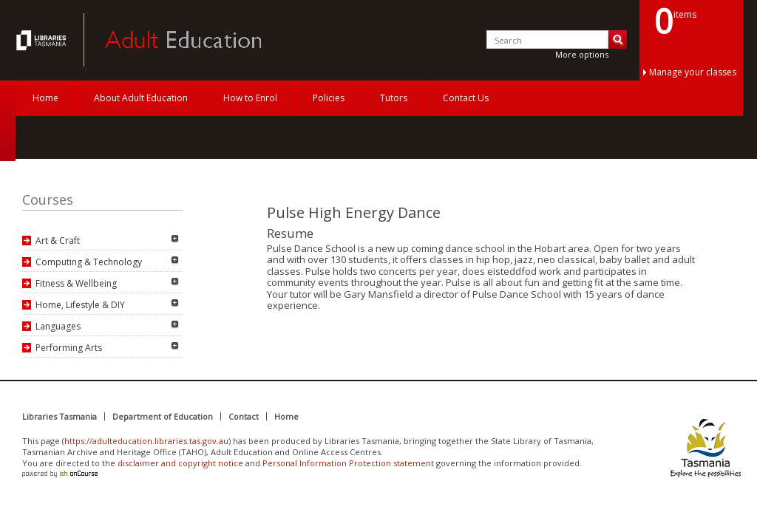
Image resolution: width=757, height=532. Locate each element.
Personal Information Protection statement (348, 463)
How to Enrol (250, 98)
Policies (329, 98)
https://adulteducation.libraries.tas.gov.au (146, 441)
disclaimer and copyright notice (180, 463)
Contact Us (466, 98)
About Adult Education (141, 98)
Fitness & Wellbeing (76, 283)
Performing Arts (69, 348)
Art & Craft (58, 241)
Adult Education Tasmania (43, 40)
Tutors (394, 98)
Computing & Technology (89, 262)
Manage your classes (693, 72)
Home (45, 98)
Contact (244, 416)
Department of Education (163, 416)
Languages (58, 326)
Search (618, 40)
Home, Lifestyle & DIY (80, 305)
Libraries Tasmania (60, 416)
